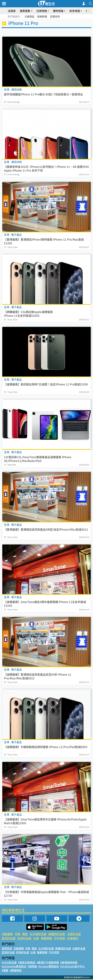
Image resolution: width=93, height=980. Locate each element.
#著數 (5, 970)
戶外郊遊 (59, 938)
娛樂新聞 (42, 16)
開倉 (25, 934)
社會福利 (73, 938)
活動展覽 (7, 934)
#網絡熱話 (16, 970)
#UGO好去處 (9, 962)
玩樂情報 (42, 11)
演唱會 (12, 11)
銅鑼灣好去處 (57, 934)
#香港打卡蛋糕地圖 (48, 962)
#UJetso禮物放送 (49, 966)
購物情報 (58, 11)
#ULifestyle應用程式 (14, 966)
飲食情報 (75, 11)
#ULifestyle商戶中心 (72, 966)
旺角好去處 (24, 938)
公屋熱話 (29, 16)
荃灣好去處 (9, 938)
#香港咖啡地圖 (69, 962)
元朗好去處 (74, 934)
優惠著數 (25, 11)
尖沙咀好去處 (38, 934)
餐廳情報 (46, 938)
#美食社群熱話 (27, 962)
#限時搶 (32, 966)
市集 (17, 934)
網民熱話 (7, 948)
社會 (36, 938)
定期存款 (55, 16)
